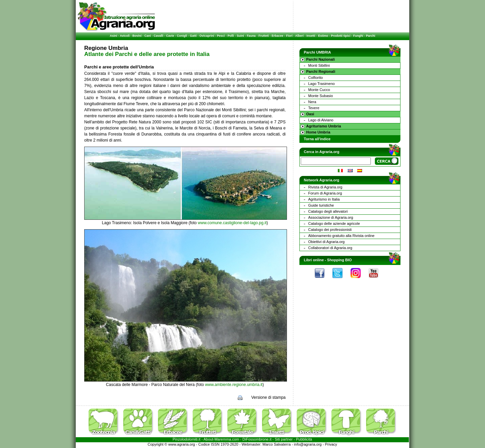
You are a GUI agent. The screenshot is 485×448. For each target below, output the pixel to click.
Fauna (251, 36)
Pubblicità (304, 439)
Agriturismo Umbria (324, 126)
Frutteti (264, 36)
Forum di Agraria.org (325, 193)
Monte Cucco (319, 90)
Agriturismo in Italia (324, 199)
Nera (312, 102)
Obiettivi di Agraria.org (326, 242)
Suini (240, 36)
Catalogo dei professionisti (330, 230)
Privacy (331, 444)
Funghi (358, 36)
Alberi (299, 36)
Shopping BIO (339, 260)
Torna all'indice (317, 139)
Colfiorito (315, 78)
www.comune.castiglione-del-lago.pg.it (232, 223)
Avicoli (125, 36)
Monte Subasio (320, 96)
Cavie (170, 36)
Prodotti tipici (341, 36)
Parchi (370, 36)
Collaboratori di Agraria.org (330, 248)
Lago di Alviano (321, 120)
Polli (231, 36)
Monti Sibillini (319, 65)
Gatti (193, 36)
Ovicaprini (207, 36)
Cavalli (158, 36)
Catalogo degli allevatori (328, 211)
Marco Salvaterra (277, 444)
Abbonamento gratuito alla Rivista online (341, 236)
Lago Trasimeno (321, 84)
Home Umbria (318, 132)
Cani (148, 36)
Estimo (323, 36)
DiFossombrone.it (257, 439)
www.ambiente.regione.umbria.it (234, 385)
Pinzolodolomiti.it (187, 439)
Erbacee (277, 36)
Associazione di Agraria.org (331, 217)
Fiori (289, 36)
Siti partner (284, 439)
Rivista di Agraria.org (325, 187)
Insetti (311, 36)
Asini (114, 36)
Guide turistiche (321, 205)
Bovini (137, 36)
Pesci (221, 36)
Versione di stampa (268, 397)
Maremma (223, 439)
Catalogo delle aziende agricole (334, 223)
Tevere (314, 108)
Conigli (182, 36)
